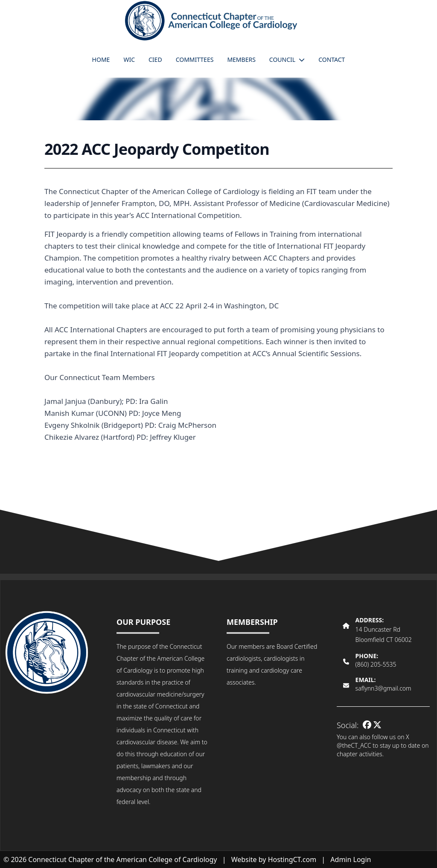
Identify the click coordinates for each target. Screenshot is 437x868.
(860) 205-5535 (376, 664)
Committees (195, 60)
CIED (155, 60)
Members (241, 60)
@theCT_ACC (354, 745)
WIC (129, 60)
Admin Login (351, 859)
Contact (332, 60)
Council (287, 60)
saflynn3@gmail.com (383, 688)
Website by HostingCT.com (274, 859)
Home (101, 60)
